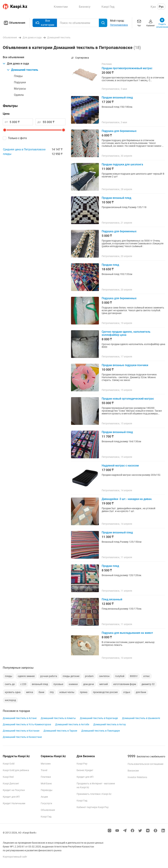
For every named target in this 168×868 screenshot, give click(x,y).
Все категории (45, 23)
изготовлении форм (125, 684)
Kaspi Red (8, 777)
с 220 (23, 684)
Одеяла (19, 95)
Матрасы (20, 89)
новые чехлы (67, 692)
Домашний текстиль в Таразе (60, 731)
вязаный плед (40, 684)
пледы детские (71, 676)
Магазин (46, 764)
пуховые (58, 684)
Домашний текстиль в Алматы (58, 718)
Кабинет (151, 23)
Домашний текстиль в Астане (20, 718)
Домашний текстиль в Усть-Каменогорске (27, 724)
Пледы (18, 76)
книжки (73, 684)
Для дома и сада (16, 64)
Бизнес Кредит (85, 770)
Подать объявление (162, 23)
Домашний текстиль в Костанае (21, 731)
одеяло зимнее (26, 676)
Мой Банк (46, 783)
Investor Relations (137, 777)
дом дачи (89, 684)
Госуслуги (46, 803)
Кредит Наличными (14, 803)
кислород (10, 700)
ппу (52, 692)
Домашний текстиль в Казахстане (22, 737)
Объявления (14, 23)
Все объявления (13, 57)
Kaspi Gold (9, 764)
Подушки (20, 82)
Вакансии (133, 771)
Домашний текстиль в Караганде (99, 718)
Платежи (46, 777)
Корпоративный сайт (15, 857)
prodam (89, 676)
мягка (30, 692)
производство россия (105, 692)
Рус (161, 7)
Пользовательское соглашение (145, 764)
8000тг (134, 676)
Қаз (153, 7)
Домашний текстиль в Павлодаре (101, 731)
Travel (44, 770)
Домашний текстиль (23, 70)
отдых (127, 692)
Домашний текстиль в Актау (110, 724)
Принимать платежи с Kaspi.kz (94, 794)
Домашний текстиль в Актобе (72, 724)
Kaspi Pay (82, 764)
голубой (120, 676)
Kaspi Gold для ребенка (16, 770)
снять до (10, 684)
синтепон (104, 676)
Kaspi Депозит (11, 783)
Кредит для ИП (11, 797)
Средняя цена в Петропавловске (24, 149)
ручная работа (49, 676)
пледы (7, 154)
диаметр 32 (148, 684)
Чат (139, 23)
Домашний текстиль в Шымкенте (141, 718)
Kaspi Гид (46, 817)
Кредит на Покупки (14, 790)
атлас (146, 676)
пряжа (84, 692)
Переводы (47, 790)
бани (41, 692)
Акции (44, 797)
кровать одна (13, 692)
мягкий (104, 684)
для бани (141, 692)
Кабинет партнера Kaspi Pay (93, 807)
